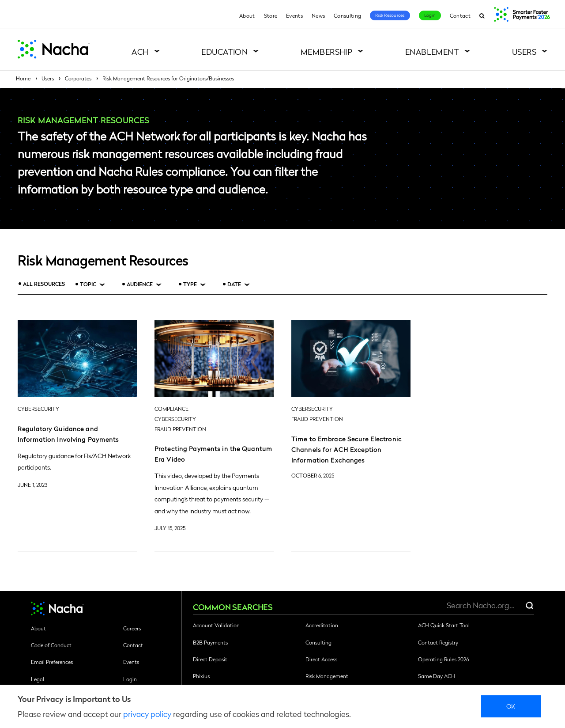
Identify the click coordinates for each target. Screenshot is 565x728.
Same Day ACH (437, 676)
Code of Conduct (51, 645)
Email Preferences (52, 662)
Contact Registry (438, 642)
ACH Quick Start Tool (444, 625)
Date (234, 284)
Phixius (201, 676)
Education (224, 51)
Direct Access (321, 659)
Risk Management (327, 676)
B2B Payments (210, 642)
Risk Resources (390, 15)
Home (23, 78)
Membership (327, 51)
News (318, 15)
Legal (38, 679)
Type (190, 284)
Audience (140, 284)
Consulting (347, 15)
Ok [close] (511, 706)
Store (271, 15)
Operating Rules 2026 (443, 659)
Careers (132, 628)
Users (524, 51)
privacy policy (147, 714)
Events (294, 15)
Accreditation (322, 625)
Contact (460, 15)
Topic (88, 284)
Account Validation (216, 625)
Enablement (432, 51)
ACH (140, 51)
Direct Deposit (210, 659)
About (247, 15)
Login (430, 15)
